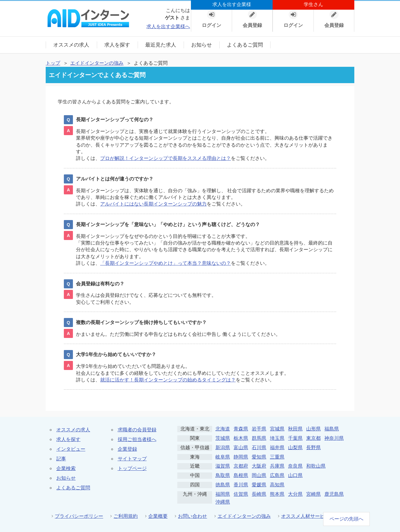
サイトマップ (132, 459)
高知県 (277, 485)
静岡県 (241, 457)
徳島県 (223, 485)
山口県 (295, 475)
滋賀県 (223, 466)
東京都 (313, 438)
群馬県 (259, 438)
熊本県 (277, 494)
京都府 (241, 466)
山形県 (313, 429)
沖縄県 (223, 502)
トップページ (132, 468)
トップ (53, 63)
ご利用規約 (126, 516)
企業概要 (158, 516)
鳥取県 (223, 475)
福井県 (277, 448)
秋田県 (295, 429)
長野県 (313, 448)
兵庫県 (277, 466)
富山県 (241, 448)
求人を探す (117, 45)
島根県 (241, 475)
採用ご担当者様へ (137, 439)
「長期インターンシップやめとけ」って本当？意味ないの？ (166, 263)
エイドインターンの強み (97, 63)
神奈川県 (334, 438)
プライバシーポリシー (79, 516)
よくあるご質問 (245, 45)
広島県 (277, 475)
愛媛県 (259, 485)
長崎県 (259, 494)
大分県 (295, 494)
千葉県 (295, 438)
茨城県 (223, 438)
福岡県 (223, 494)
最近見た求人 (161, 45)
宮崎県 (313, 494)
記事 (61, 459)
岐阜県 (223, 457)
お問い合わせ (192, 516)
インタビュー (71, 449)
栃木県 (241, 438)
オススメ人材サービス (305, 516)
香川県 (241, 485)
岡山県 (259, 475)
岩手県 (259, 429)
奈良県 (295, 466)
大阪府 (259, 466)
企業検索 (66, 468)
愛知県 (259, 457)
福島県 (332, 429)
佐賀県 (241, 494)
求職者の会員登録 (137, 430)
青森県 (241, 429)
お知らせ (202, 45)
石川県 (259, 448)
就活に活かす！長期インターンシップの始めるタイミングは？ (168, 380)
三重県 (277, 457)
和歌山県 (316, 466)
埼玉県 (277, 438)
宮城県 (277, 429)
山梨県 (295, 448)
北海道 (223, 429)
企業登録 (127, 449)
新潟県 (223, 448)
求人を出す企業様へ (168, 26)
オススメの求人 (71, 45)
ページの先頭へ (346, 519)
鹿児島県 (334, 494)
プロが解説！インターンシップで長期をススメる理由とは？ (166, 158)
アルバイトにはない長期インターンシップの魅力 (153, 204)
